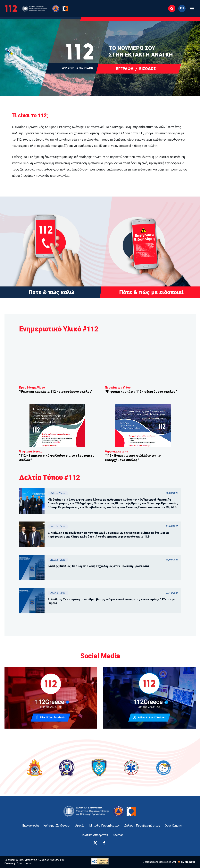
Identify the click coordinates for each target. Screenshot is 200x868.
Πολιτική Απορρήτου (94, 835)
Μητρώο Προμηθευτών (104, 826)
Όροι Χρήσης (173, 826)
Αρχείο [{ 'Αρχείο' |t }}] (80, 826)
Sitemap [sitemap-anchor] (118, 835)
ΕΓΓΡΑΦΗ (125, 68)
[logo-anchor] (87, 811)
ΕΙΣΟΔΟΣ (147, 68)
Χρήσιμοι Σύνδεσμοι (57, 826)
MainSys (190, 862)
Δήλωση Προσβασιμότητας (142, 826)
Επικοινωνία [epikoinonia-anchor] (31, 826)
